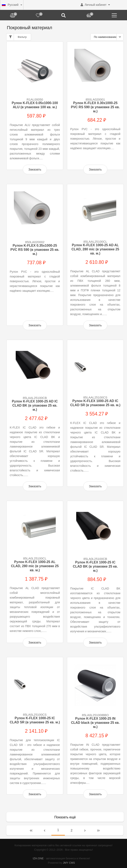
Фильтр (18, 37)
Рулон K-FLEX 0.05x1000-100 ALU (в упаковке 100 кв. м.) (35, 105)
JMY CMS (69, 863)
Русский (10, 5)
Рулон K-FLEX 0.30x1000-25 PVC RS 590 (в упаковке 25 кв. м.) (95, 107)
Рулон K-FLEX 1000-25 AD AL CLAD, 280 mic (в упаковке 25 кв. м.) (95, 249)
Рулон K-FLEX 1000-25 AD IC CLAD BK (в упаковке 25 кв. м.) (35, 405)
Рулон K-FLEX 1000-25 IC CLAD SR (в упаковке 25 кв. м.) (35, 720)
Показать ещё (65, 817)
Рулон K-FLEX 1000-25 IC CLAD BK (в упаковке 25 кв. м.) (95, 566)
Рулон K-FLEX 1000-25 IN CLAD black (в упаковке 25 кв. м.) (95, 723)
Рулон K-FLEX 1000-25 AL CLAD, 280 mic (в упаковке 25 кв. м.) (35, 566)
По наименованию (105, 37)
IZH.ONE (38, 858)
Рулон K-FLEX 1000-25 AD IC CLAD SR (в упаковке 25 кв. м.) (95, 403)
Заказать (35, 169)
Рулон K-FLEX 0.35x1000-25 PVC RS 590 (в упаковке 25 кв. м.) (35, 250)
